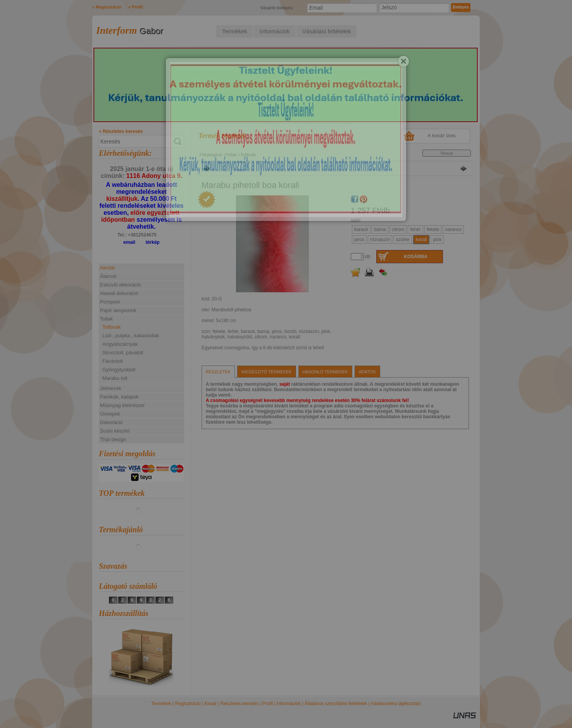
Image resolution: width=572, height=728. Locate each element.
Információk (289, 704)
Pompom (110, 302)
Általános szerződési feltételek (336, 704)
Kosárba (416, 257)
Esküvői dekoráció (121, 285)
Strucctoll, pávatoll (123, 353)
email (129, 242)
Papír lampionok (118, 310)
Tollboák (112, 327)
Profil (268, 704)
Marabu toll (115, 378)
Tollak (231, 155)
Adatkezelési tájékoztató (395, 704)
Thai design (113, 439)
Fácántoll (113, 361)
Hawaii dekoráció (119, 293)
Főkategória (211, 155)
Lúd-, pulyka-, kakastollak (131, 336)
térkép (153, 242)
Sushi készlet (115, 431)
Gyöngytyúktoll (119, 370)
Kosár (211, 704)
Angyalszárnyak (120, 344)
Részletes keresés (239, 704)
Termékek (161, 704)
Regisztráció (188, 704)
